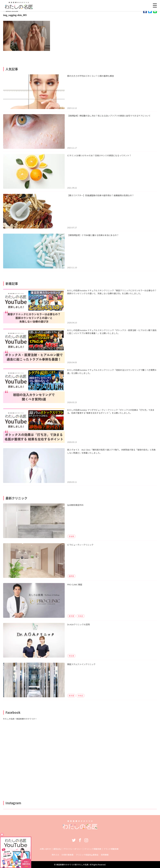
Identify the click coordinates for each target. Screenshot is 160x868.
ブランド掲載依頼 (111, 849)
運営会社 (57, 849)
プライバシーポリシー (72, 849)
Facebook (80, 840)
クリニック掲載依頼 (93, 849)
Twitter (74, 840)
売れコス (55, 855)
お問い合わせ (45, 849)
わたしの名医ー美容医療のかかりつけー (20, 719)
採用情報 (105, 855)
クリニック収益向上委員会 (87, 855)
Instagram (86, 840)
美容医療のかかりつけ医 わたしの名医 (72, 864)
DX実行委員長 (68, 855)
